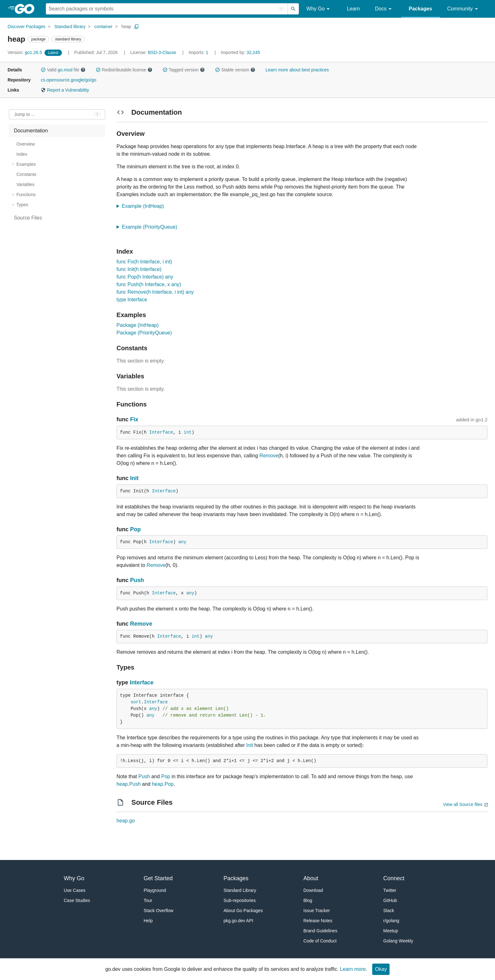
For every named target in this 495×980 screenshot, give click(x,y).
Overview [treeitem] (26, 144)
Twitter (390, 890)
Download (313, 890)
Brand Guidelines (320, 931)
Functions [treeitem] (26, 195)
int (188, 432)
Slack (389, 911)
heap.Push (129, 784)
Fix (134, 419)
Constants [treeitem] (26, 174)
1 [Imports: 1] (199, 52)
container (104, 27)
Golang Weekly (398, 941)
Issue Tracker (317, 911)
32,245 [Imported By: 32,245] (240, 52)
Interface (161, 432)
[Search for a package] (167, 9)
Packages (420, 9)
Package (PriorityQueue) (144, 333)
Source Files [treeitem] (28, 218)
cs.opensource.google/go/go (69, 80)
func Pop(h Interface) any (145, 277)
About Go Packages (243, 911)
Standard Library (240, 890)
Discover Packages (27, 27)
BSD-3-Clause (162, 52)
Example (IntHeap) (145, 206)
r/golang (391, 921)
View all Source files (463, 804)
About (311, 878)
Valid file (63, 70)
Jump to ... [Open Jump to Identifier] (24, 114)
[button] (43, 70)
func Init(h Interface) (139, 269)
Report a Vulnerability (65, 90)
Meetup (391, 931)
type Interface (132, 300)
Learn (353, 9)
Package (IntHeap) (137, 325)
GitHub (390, 900)
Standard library (70, 27)
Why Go (319, 9)
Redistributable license (124, 70)
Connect (394, 878)
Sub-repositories (240, 900)
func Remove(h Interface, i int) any (155, 292)
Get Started (158, 878)
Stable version (235, 70)
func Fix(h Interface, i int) (144, 262)
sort (136, 702)
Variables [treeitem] (25, 184)
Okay (381, 969)
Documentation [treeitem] (31, 131)
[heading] (27, 9)
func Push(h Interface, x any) (149, 284)
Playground (155, 890)
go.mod (65, 70)
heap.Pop (163, 784)
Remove (269, 456)
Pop (135, 529)
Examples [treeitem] (26, 164)
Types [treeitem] (22, 205)
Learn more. (354, 969)
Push (137, 580)
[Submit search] (293, 9)
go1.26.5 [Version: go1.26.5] (25, 52)
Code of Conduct (320, 941)
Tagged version (184, 70)
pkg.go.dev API (238, 921)
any (182, 542)
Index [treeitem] (22, 154)
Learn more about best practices (297, 70)
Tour (148, 900)
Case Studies (77, 900)
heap (126, 27)
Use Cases (75, 890)
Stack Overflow (158, 911)
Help (148, 921)
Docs (384, 9)
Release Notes (318, 921)
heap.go (126, 821)
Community (464, 9)
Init (134, 478)
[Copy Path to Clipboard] (137, 27)
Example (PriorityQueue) (152, 227)
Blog (308, 900)
